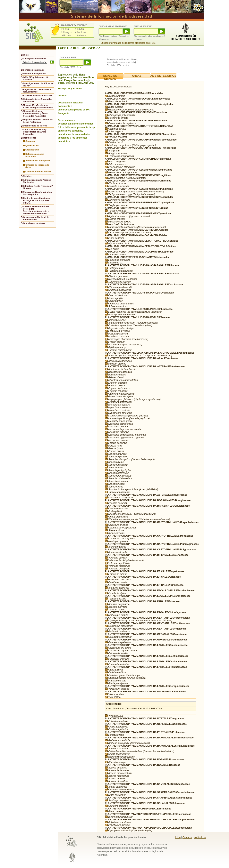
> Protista (66, 36)
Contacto (30, 141)
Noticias (27, 176)
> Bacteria (80, 32)
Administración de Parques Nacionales (37, 181)
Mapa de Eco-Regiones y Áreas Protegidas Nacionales (38, 106)
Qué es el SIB (32, 145)
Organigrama (32, 150)
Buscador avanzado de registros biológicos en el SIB (128, 43)
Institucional (200, 837)
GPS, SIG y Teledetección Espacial (36, 78)
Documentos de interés (35, 126)
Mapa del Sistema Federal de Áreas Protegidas (38, 121)
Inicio (26, 55)
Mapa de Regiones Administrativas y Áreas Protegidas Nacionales (35, 114)
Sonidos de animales (34, 70)
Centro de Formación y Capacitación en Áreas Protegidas (35, 132)
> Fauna (79, 29)
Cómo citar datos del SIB (38, 172)
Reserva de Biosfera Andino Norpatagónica (37, 193)
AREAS (137, 76)
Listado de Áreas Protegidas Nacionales (38, 100)
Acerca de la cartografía (38, 161)
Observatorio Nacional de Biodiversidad (36, 218)
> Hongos (66, 32)
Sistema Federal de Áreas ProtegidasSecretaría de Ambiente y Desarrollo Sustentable (36, 210)
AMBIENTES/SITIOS (163, 76)
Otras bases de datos (34, 223)
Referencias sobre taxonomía (35, 155)
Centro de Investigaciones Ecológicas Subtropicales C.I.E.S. (36, 200)
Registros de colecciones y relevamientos (37, 91)
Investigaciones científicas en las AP (38, 84)
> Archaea (80, 36)
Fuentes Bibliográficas (35, 74)
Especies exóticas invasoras (38, 95)
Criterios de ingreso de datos (37, 166)
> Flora (65, 29)
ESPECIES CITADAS (110, 77)
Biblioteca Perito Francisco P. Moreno (38, 187)
